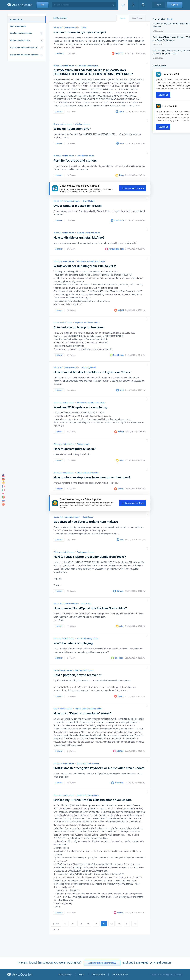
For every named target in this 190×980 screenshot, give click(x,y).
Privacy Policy (98, 975)
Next (55, 929)
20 (88, 924)
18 (73, 924)
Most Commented (18, 26)
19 (81, 924)
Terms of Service (120, 975)
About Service (65, 975)
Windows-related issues (21, 33)
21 (96, 924)
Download (163, 95)
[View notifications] (133, 5)
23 (111, 924)
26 (134, 924)
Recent (123, 18)
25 (127, 924)
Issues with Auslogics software (24, 55)
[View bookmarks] (143, 5)
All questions (16, 20)
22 (104, 924)
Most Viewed (137, 18)
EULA (82, 975)
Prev (57, 924)
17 (65, 924)
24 (119, 924)
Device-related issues (20, 40)
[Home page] (123, 5)
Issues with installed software (24, 47)
